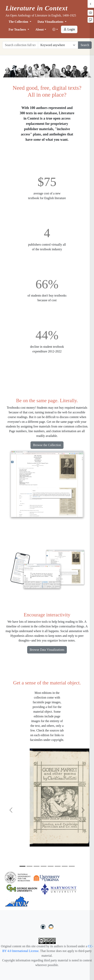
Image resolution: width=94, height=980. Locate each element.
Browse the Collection (47, 445)
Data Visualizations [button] (51, 22)
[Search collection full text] (20, 45)
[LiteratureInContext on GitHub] (44, 926)
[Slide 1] (22, 866)
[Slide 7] (65, 866)
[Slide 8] (72, 866)
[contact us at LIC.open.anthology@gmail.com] (51, 926)
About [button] (40, 29)
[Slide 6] (58, 866)
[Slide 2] (30, 866)
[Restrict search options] (58, 45)
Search (85, 45)
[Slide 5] (51, 866)
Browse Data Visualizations (47, 650)
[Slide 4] (44, 866)
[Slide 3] (37, 866)
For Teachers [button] (18, 29)
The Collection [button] (19, 22)
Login (69, 29)
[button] (55, 30)
